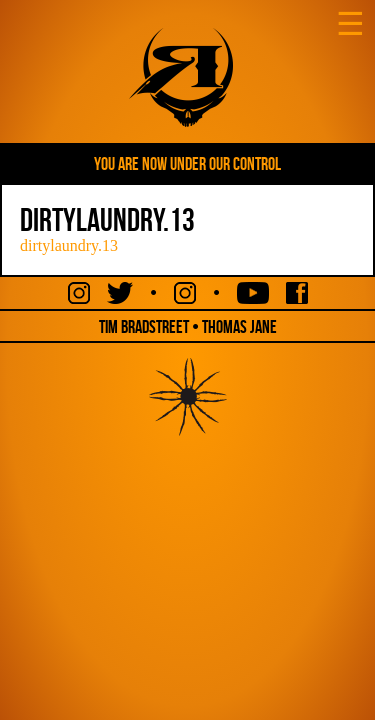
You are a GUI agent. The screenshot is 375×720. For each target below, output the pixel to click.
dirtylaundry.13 (69, 245)
